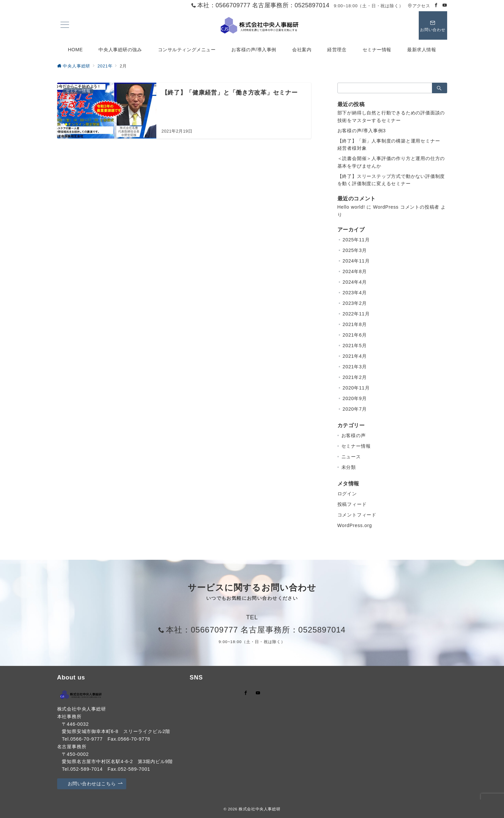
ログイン (347, 494)
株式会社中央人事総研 (259, 809)
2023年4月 (355, 293)
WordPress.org (355, 525)
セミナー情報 (356, 446)
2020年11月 (356, 388)
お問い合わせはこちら (95, 784)
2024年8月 (355, 271)
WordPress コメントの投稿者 (406, 207)
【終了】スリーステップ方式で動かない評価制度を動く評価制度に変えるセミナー (391, 180)
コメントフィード (357, 515)
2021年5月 (355, 346)
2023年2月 (355, 303)
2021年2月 (355, 377)
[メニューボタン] (65, 25)
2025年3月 (355, 250)
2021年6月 (355, 335)
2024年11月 (356, 261)
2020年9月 (355, 398)
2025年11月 (356, 240)
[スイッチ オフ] (433, 25)
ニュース (351, 457)
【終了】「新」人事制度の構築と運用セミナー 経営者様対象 (391, 145)
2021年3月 (355, 367)
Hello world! (351, 207)
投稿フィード (352, 504)
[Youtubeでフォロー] (445, 5)
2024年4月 (355, 282)
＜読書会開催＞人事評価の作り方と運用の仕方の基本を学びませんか (391, 162)
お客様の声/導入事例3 (362, 131)
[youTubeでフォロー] (258, 693)
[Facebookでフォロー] (436, 5)
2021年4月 (355, 356)
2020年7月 (355, 409)
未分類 (349, 467)
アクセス (419, 6)
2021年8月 (355, 324)
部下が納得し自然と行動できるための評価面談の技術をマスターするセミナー (391, 117)
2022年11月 (356, 314)
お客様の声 (354, 435)
